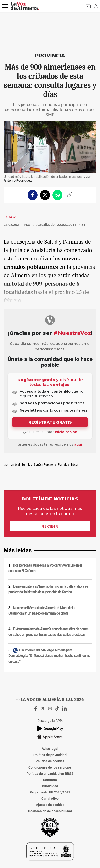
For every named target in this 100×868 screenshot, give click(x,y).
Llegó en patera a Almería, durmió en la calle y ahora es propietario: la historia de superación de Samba (48, 589)
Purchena (50, 465)
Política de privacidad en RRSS (50, 774)
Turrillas (27, 465)
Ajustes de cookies (50, 805)
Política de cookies (50, 761)
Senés (38, 465)
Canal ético (50, 799)
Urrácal (15, 465)
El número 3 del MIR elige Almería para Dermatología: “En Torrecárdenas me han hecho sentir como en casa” (49, 656)
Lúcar (75, 465)
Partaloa (64, 465)
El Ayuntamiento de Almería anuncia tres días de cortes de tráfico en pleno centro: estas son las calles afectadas (48, 632)
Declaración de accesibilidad (50, 811)
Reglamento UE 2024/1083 (50, 792)
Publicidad (50, 786)
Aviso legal (50, 749)
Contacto (50, 780)
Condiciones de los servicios (50, 767)
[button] (5, 6)
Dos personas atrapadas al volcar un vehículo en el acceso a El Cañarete (45, 568)
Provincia (50, 55)
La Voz (10, 217)
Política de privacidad (50, 755)
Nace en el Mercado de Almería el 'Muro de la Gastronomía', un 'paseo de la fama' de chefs (41, 611)
